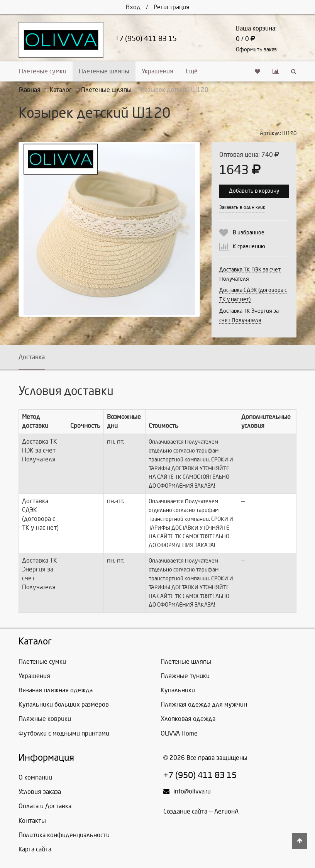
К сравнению (249, 247)
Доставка (32, 357)
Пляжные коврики (45, 719)
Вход (133, 7)
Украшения (157, 71)
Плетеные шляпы (104, 71)
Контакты (32, 821)
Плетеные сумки (43, 71)
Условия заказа (40, 792)
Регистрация (172, 7)
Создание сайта (185, 811)
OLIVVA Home (179, 733)
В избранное (249, 233)
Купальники (178, 690)
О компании (35, 777)
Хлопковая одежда (188, 719)
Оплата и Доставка (45, 806)
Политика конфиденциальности (64, 835)
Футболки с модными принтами (64, 733)
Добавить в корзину (254, 191)
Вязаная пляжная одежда (56, 690)
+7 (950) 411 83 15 (146, 39)
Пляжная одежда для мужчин (204, 704)
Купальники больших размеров (64, 704)
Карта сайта (35, 849)
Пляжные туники (185, 676)
